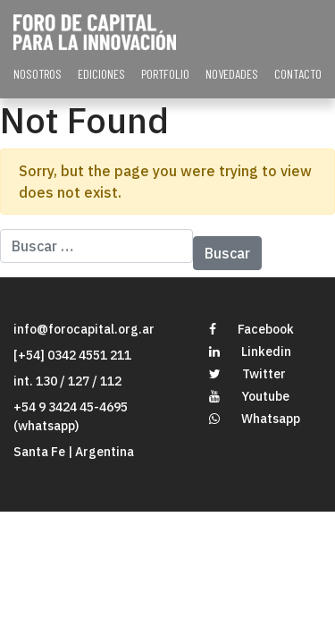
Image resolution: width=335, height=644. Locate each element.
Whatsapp (255, 419)
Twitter (247, 374)
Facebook (251, 329)
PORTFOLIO (165, 74)
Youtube (249, 396)
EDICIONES (101, 74)
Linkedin (250, 352)
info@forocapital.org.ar (84, 329)
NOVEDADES (232, 74)
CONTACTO (298, 74)
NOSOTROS (38, 74)
